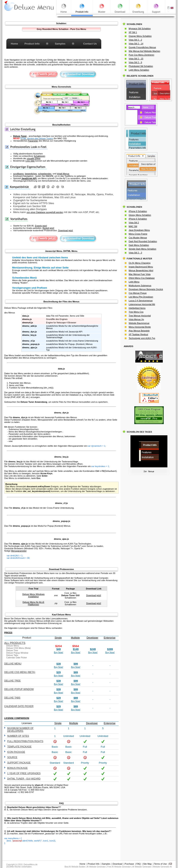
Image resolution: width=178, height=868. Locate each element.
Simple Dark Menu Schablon (142, 249)
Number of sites (18, 736)
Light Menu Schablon (139, 70)
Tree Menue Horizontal (140, 316)
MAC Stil (133, 226)
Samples (106, 864)
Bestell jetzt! (48, 228)
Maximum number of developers (20, 730)
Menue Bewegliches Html (141, 270)
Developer (92, 638)
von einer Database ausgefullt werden (45, 212)
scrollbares (18, 174)
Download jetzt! (66, 230)
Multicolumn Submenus (140, 286)
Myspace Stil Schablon (140, 29)
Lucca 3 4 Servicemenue (141, 301)
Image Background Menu (141, 267)
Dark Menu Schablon (139, 245)
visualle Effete (34, 158)
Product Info (94, 864)
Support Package (19, 763)
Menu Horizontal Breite (140, 327)
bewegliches (31, 174)
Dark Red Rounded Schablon (143, 241)
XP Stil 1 (133, 32)
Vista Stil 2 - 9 (135, 62)
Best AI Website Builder (75, 867)
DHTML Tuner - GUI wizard (24, 779)
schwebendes (45, 174)
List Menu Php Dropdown (141, 297)
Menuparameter (19, 551)
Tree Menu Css (136, 312)
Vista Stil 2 (134, 223)
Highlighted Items (137, 308)
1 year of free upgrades (24, 773)
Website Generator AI (162, 867)
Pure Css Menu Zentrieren (142, 55)
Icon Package (16, 752)
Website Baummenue (139, 323)
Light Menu (134, 282)
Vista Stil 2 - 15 (136, 59)
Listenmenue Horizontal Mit (142, 304)
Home (82, 864)
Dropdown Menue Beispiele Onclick (146, 289)
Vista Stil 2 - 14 (136, 44)
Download (118, 864)
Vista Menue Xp (136, 319)
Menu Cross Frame (138, 234)
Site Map (147, 864)
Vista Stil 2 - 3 (135, 253)
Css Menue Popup (138, 293)
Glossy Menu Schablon (140, 215)
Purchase (129, 864)
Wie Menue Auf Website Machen (144, 51)
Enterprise (110, 638)
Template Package (19, 747)
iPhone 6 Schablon (138, 219)
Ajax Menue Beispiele (139, 331)
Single (58, 638)
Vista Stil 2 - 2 (135, 40)
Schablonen (39, 156)
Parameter (33, 141)
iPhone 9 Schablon (138, 211)
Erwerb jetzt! (41, 226)
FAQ (138, 864)
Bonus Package (18, 768)
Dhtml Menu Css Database (142, 278)
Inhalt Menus (63, 174)
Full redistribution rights (25, 741)
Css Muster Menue (138, 238)
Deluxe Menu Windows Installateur (34, 595)
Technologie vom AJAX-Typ (142, 338)
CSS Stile (30, 161)
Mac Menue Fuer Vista (140, 274)
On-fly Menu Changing (140, 263)
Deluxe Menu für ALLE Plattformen (33, 603)
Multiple (75, 638)
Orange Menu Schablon (140, 36)
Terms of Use (160, 864)
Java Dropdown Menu (139, 230)
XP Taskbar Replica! (139, 334)
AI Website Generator (96, 867)
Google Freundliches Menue (142, 47)
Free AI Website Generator (119, 867)
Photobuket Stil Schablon (141, 66)
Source (12, 757)
